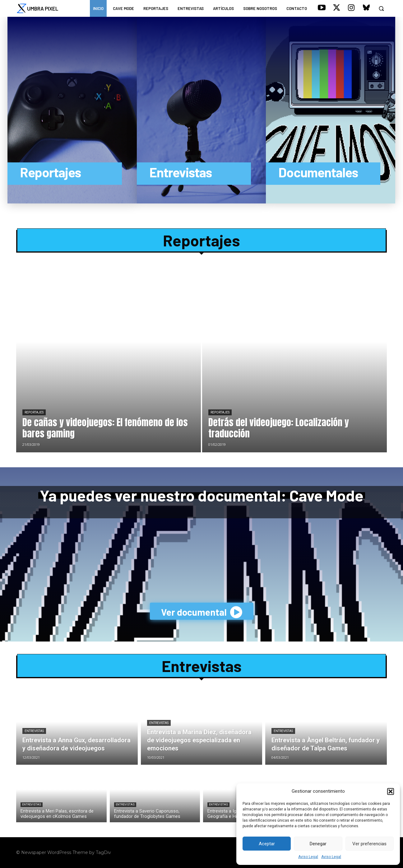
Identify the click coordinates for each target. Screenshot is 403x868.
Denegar (318, 844)
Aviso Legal (308, 857)
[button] (391, 791)
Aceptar (267, 844)
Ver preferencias (369, 844)
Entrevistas (202, 666)
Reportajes (201, 240)
